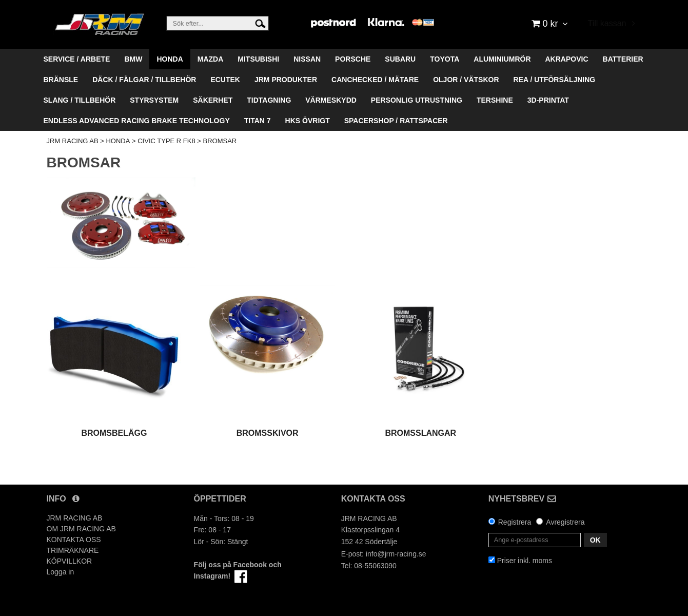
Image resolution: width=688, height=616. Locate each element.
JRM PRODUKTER (286, 80)
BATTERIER (623, 59)
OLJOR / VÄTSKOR (466, 80)
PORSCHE (353, 59)
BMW (133, 59)
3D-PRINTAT (548, 100)
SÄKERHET (213, 100)
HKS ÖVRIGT (308, 121)
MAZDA (211, 59)
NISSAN (307, 59)
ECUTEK (225, 80)
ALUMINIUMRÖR (502, 59)
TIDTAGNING (269, 100)
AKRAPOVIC (567, 59)
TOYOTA (445, 59)
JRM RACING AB (73, 141)
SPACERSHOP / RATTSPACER (396, 121)
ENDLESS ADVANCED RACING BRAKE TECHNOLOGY (137, 121)
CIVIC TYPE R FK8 (166, 141)
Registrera (515, 522)
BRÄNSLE (61, 80)
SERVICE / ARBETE (77, 59)
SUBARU (400, 59)
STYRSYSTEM (154, 100)
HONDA (170, 59)
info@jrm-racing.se (396, 554)
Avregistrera (565, 522)
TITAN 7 (258, 121)
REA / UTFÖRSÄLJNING (555, 80)
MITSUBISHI (258, 59)
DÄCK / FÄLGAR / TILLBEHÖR (144, 80)
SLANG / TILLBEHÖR (80, 100)
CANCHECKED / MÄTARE (375, 80)
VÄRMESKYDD (331, 100)
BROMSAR (220, 141)
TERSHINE (495, 100)
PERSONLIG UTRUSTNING (417, 100)
